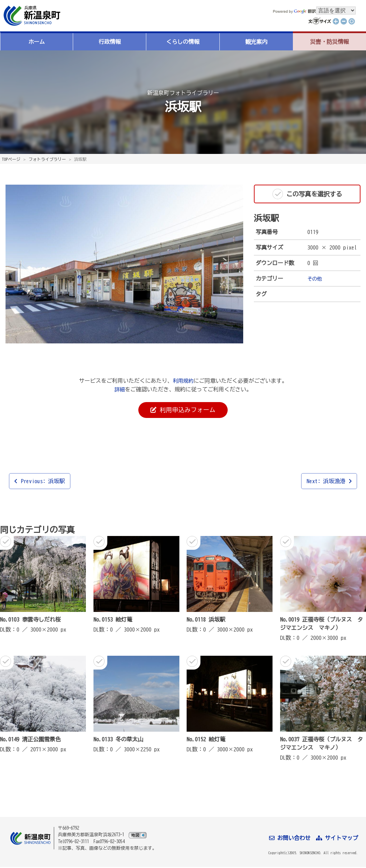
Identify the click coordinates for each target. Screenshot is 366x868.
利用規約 (183, 381)
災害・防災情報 (329, 42)
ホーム (37, 42)
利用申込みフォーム (183, 410)
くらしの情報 (183, 42)
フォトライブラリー (47, 159)
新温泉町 (31, 16)
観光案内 (256, 42)
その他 (316, 279)
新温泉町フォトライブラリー (183, 93)
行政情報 (110, 42)
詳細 (120, 389)
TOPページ (11, 159)
